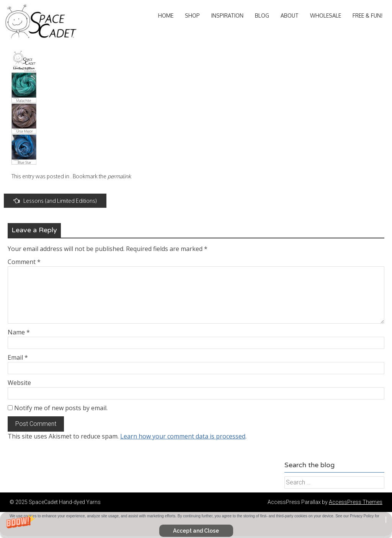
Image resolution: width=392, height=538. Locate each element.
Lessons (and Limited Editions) (55, 201)
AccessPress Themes (356, 502)
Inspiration (227, 15)
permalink (119, 176)
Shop (192, 15)
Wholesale (326, 15)
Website (19, 383)
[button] (196, 525)
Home (166, 15)
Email (18, 357)
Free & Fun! (367, 15)
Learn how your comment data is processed (183, 436)
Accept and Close (196, 531)
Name (19, 332)
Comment (24, 262)
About (290, 15)
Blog (262, 15)
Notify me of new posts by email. (61, 408)
